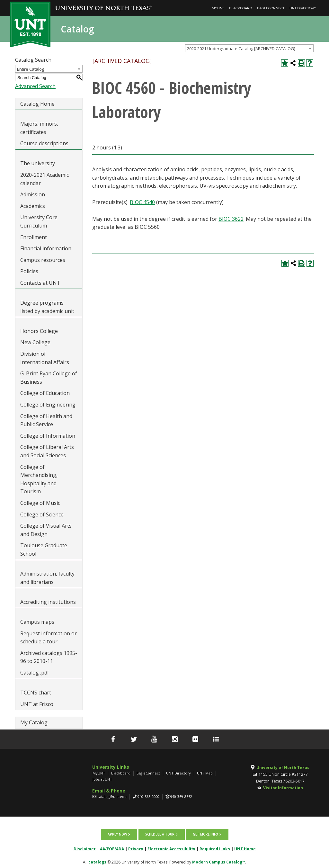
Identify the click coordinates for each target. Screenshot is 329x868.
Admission (33, 194)
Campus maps (37, 622)
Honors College (39, 331)
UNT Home (245, 847)
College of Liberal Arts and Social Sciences (47, 451)
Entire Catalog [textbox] (31, 69)
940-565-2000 (148, 796)
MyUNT (218, 8)
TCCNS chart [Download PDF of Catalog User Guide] (36, 693)
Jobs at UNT (102, 779)
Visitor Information (283, 788)
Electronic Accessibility (171, 847)
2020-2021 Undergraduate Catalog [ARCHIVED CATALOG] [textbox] (241, 49)
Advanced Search (35, 86)
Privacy (136, 847)
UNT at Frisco (37, 704)
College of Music (40, 503)
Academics (33, 206)
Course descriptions (44, 143)
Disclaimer (85, 847)
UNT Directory (303, 8)
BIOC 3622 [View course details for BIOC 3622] (231, 219)
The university (38, 163)
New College (35, 342)
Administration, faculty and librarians (47, 578)
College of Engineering (48, 405)
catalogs (97, 860)
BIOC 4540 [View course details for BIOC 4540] (142, 202)
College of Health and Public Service (46, 420)
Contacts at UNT (40, 283)
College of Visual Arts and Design (46, 530)
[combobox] (249, 48)
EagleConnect (271, 8)
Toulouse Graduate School (44, 550)
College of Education (45, 393)
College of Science (42, 515)
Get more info (204, 834)
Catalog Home (37, 104)
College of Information (48, 436)
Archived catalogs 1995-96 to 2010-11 (49, 657)
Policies (29, 271)
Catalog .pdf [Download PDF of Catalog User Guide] (35, 673)
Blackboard (240, 8)
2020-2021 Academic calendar (44, 179)
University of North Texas (283, 768)
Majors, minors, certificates (39, 128)
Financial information (46, 248)
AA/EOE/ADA (112, 847)
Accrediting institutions (48, 602)
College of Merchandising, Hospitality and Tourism (39, 479)
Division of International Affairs (45, 358)
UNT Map (205, 773)
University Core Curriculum (39, 221)
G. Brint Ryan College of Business (49, 378)
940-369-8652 (181, 796)
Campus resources (43, 260)
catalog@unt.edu (112, 796)
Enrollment (34, 237)
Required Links (215, 847)
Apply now (119, 834)
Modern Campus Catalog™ (219, 860)
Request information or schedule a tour (49, 638)
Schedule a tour (160, 834)
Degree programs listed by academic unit (47, 307)
